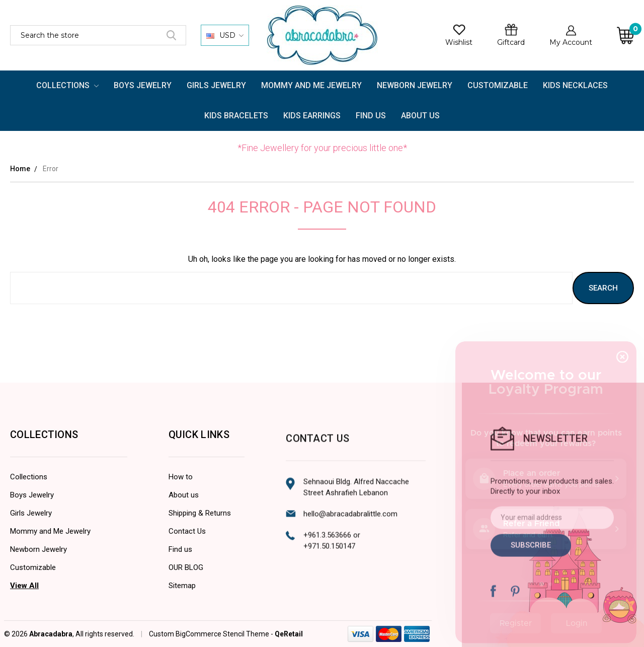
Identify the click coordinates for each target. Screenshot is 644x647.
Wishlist (459, 42)
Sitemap (182, 618)
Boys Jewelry (143, 85)
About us (184, 528)
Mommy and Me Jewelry (311, 85)
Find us (180, 582)
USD (225, 35)
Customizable (498, 85)
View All (24, 593)
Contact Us (187, 564)
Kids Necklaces (575, 85)
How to (181, 510)
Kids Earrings (312, 116)
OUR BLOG (186, 600)
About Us (420, 116)
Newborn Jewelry (415, 85)
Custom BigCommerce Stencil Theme (209, 641)
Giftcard (511, 42)
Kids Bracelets (236, 116)
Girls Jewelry (216, 85)
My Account (571, 42)
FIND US (371, 116)
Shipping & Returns (200, 546)
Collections (68, 85)
